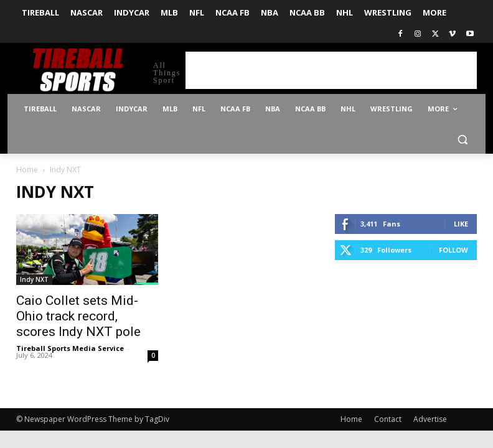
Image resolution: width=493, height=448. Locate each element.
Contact (388, 419)
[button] (462, 139)
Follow (453, 250)
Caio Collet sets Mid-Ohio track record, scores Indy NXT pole (78, 316)
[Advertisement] (331, 70)
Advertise (430, 419)
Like (461, 224)
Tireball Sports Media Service (70, 348)
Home (27, 170)
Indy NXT (34, 279)
